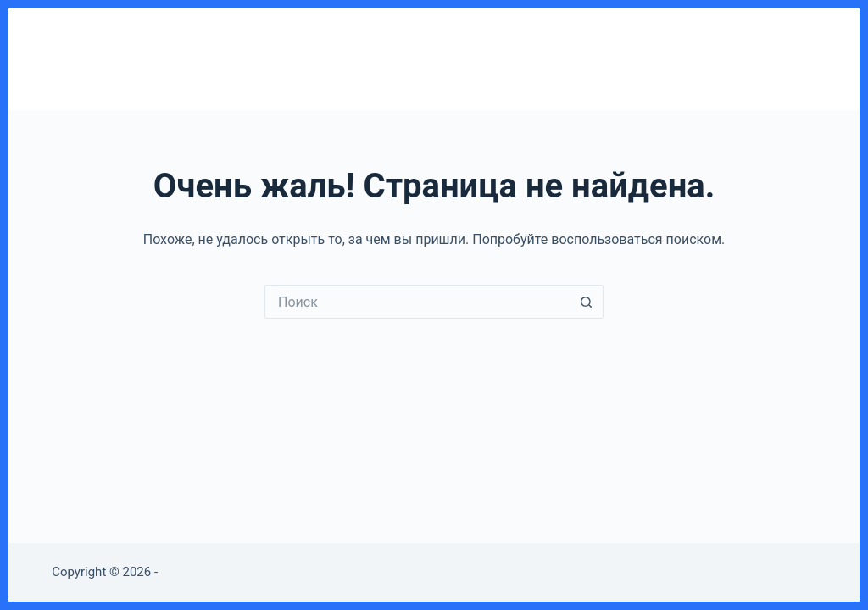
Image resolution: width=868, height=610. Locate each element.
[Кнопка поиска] (587, 302)
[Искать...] (417, 302)
